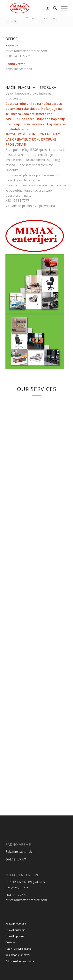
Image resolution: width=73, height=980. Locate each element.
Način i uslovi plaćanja (18, 949)
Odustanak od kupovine (20, 961)
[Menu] (62, 8)
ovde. (25, 129)
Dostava (10, 942)
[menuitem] (46, 8)
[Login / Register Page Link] (46, 8)
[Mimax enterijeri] (30, 8)
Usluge (11, 21)
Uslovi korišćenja (15, 930)
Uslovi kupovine (15, 936)
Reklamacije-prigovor (18, 955)
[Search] (53, 8)
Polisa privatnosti (16, 924)
